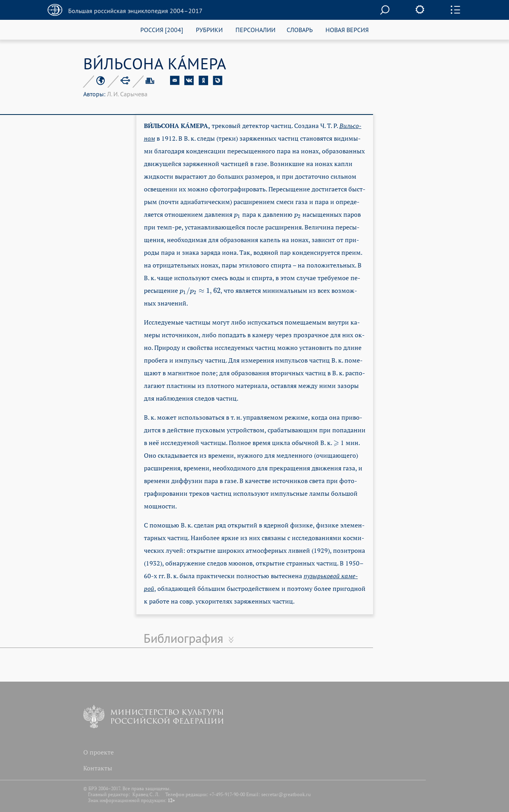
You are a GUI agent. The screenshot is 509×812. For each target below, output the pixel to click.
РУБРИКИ (209, 30)
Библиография (183, 638)
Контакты (98, 768)
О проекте (99, 752)
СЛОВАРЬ (300, 30)
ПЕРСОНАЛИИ (255, 30)
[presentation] (237, 214)
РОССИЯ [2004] (162, 30)
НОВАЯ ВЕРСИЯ (347, 30)
